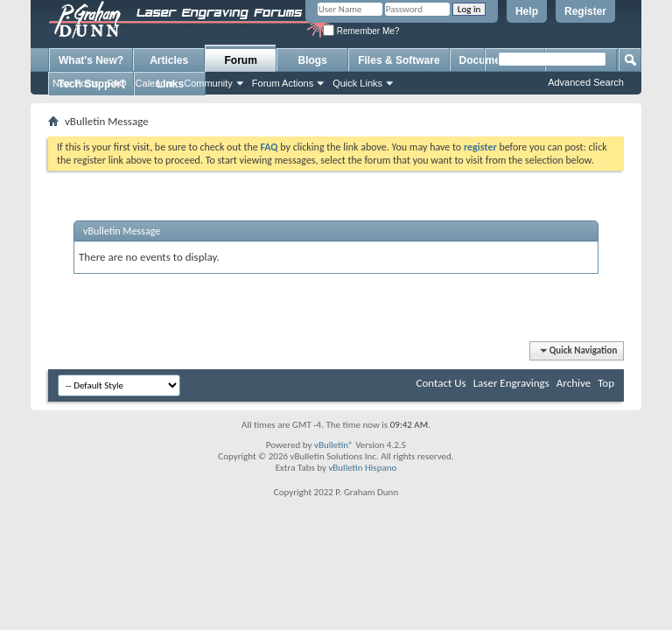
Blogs (313, 60)
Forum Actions (283, 83)
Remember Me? (361, 31)
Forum (241, 60)
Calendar (155, 83)
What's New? (91, 60)
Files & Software (399, 60)
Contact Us (441, 383)
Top (606, 383)
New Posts (76, 83)
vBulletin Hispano (362, 468)
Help (527, 11)
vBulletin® (334, 445)
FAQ (117, 83)
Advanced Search (586, 82)
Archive (574, 383)
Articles (169, 60)
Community (208, 83)
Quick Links (357, 83)
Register (585, 11)
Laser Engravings (511, 383)
